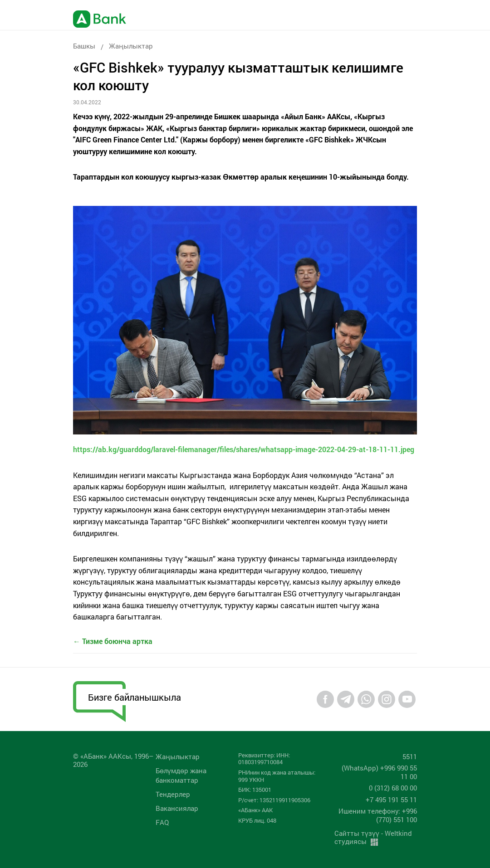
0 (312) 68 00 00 (393, 788)
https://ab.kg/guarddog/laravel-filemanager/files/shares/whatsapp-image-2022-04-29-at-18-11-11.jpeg (244, 449)
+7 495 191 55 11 (391, 800)
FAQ (162, 822)
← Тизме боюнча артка (113, 641)
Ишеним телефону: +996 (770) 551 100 (378, 815)
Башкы (84, 46)
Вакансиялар (177, 808)
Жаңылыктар (131, 46)
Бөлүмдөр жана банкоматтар (181, 775)
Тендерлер (173, 794)
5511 (410, 756)
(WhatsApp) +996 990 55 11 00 (379, 772)
